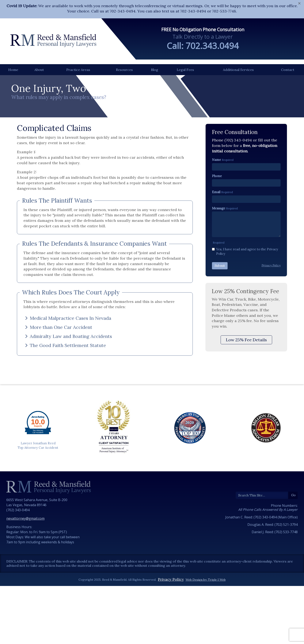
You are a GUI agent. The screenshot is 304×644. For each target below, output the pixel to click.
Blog (155, 70)
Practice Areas (78, 70)
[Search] (262, 558)
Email (216, 255)
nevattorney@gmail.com (25, 582)
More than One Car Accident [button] (58, 390)
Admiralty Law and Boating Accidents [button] (68, 399)
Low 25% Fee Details (246, 403)
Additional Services (238, 70)
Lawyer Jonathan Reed (38, 506)
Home (13, 70)
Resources (124, 70)
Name (216, 223)
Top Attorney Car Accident (38, 511)
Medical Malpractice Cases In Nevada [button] (68, 381)
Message (219, 271)
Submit (220, 329)
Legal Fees (185, 70)
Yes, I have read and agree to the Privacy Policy (245, 314)
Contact (288, 70)
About (39, 70)
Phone (217, 239)
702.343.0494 (212, 46)
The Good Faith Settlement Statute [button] (65, 408)
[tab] (105, 381)
